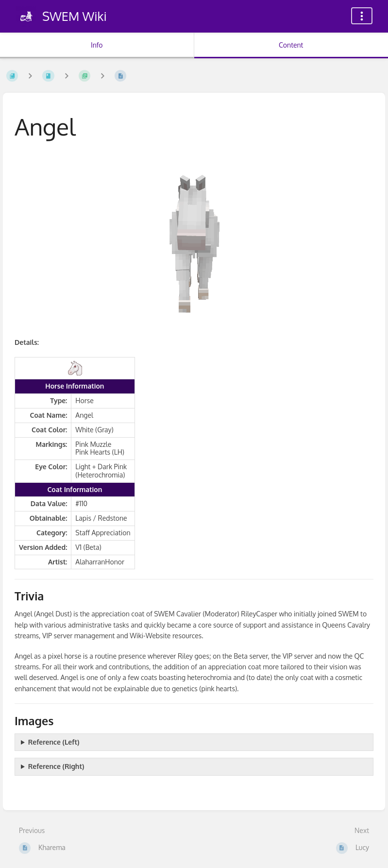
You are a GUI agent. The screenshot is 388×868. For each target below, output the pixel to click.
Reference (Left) (54, 742)
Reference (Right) (56, 766)
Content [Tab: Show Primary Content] (291, 45)
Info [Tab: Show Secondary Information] (97, 45)
